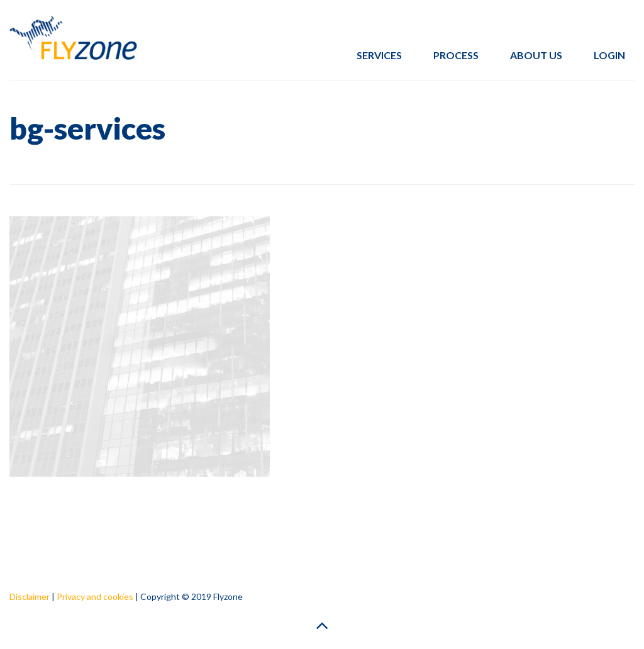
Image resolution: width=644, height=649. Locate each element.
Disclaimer (30, 596)
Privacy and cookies (95, 596)
